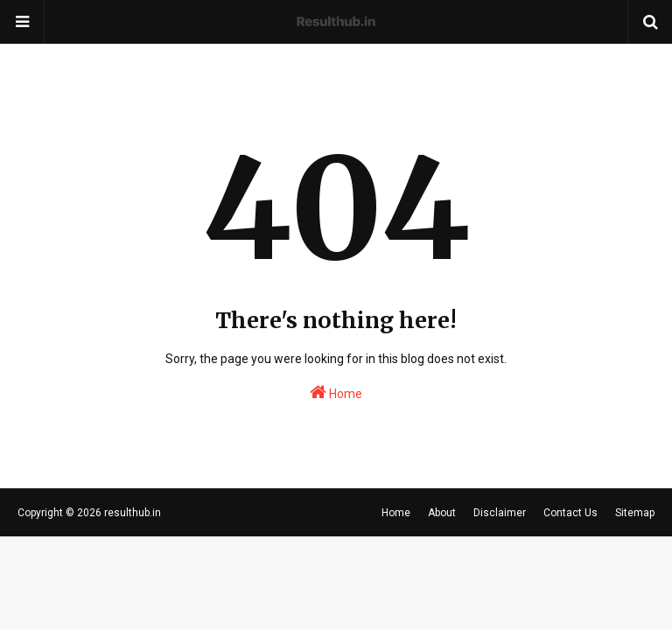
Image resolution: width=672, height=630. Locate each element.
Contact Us (570, 513)
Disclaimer (500, 513)
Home (336, 392)
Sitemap (635, 513)
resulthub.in (133, 513)
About (442, 513)
